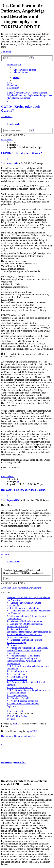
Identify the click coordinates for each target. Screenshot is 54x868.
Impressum (7, 762)
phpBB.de (33, 731)
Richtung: (34, 573)
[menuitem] (24, 70)
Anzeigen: (16, 570)
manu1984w (7, 140)
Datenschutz (20, 762)
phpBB (16, 724)
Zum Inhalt (6, 52)
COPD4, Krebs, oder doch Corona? (22, 153)
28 (18, 482)
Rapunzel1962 (8, 476)
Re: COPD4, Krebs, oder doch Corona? (24, 490)
